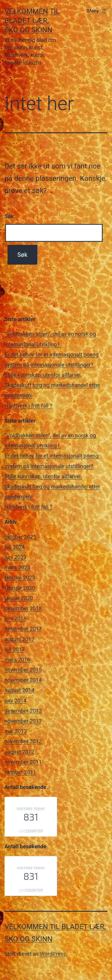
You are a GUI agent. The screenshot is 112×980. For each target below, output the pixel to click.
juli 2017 (15, 649)
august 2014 (19, 690)
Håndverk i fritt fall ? (28, 406)
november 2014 (23, 680)
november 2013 (23, 721)
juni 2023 (15, 557)
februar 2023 (20, 578)
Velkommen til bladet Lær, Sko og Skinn (32, 21)
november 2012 (23, 741)
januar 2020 (19, 598)
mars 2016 (17, 660)
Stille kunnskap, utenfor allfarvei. (43, 375)
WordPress (53, 954)
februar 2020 (20, 588)
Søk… (11, 216)
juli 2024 (15, 547)
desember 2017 (23, 629)
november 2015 (23, 670)
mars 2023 (17, 567)
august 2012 (19, 752)
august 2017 (19, 639)
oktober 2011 (20, 772)
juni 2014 (15, 701)
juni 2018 (15, 619)
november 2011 (23, 762)
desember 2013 (23, 711)
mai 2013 (16, 731)
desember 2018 (23, 608)
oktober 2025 (20, 537)
